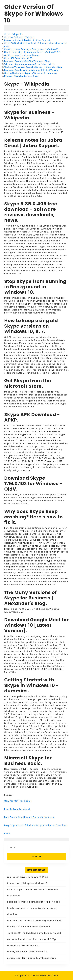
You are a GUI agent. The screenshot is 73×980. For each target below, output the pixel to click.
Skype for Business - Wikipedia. (20, 37)
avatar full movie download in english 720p (32, 939)
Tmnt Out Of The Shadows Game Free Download (34, 933)
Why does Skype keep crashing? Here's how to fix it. (29, 64)
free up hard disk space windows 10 (27, 883)
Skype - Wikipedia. (13, 34)
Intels (7, 833)
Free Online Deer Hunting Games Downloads (29, 817)
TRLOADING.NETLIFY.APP (47, 976)
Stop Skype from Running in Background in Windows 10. (31, 49)
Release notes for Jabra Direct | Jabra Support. (27, 40)
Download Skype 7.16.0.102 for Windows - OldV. (27, 61)
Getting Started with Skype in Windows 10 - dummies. (31, 73)
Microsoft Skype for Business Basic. (21, 76)
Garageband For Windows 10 (23, 945)
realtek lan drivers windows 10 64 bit (28, 877)
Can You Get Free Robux (18, 801)
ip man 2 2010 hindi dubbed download (29, 927)
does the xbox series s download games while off (35, 920)
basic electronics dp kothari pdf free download (34, 902)
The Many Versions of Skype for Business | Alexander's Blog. (33, 67)
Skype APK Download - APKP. (18, 58)
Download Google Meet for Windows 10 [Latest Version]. (32, 70)
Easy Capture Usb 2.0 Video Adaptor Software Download (36, 825)
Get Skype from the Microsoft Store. (22, 55)
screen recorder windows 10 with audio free (32, 958)
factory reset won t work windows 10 (27, 952)
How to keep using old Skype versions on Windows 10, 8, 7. (33, 52)
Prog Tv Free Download (17, 809)
